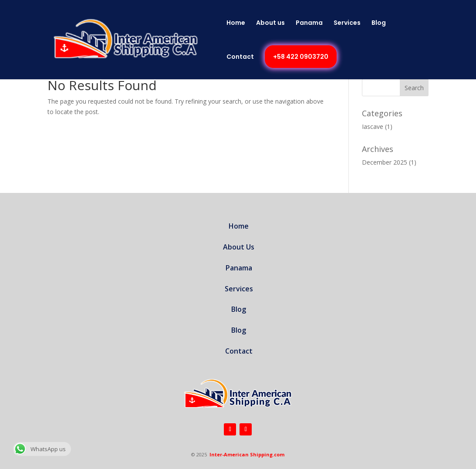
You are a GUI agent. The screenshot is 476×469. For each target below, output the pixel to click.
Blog (379, 23)
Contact (240, 57)
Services (347, 23)
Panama (309, 23)
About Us (239, 247)
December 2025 (385, 162)
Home (236, 23)
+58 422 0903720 (301, 57)
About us (270, 23)
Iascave (373, 127)
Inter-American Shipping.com (247, 454)
